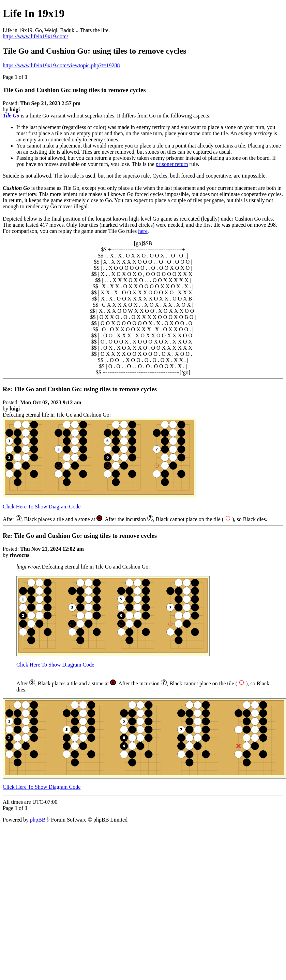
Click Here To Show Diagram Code (42, 507)
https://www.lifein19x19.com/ (35, 36)
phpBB (38, 820)
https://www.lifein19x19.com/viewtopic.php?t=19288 (61, 65)
